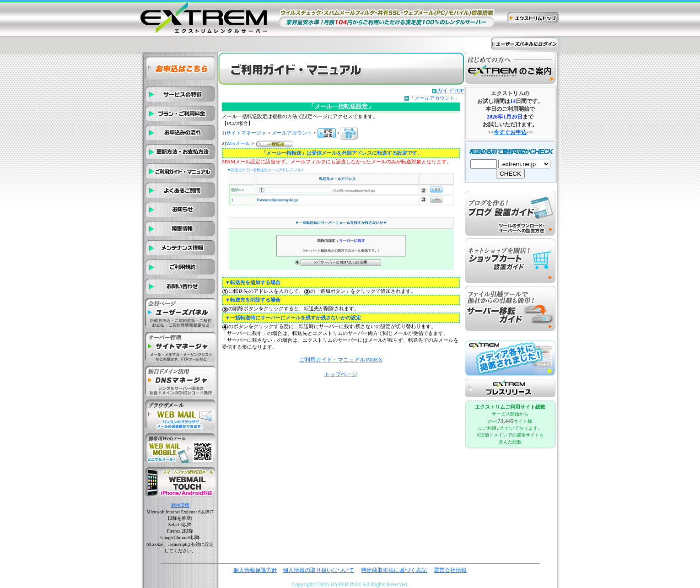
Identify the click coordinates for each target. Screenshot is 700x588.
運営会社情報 (450, 570)
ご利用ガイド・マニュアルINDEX (341, 360)
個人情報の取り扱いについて (318, 570)
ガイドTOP (450, 91)
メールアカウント (435, 98)
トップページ (341, 374)
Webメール (238, 143)
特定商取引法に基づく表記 (394, 570)
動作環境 (180, 505)
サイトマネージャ (246, 133)
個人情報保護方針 (255, 570)
